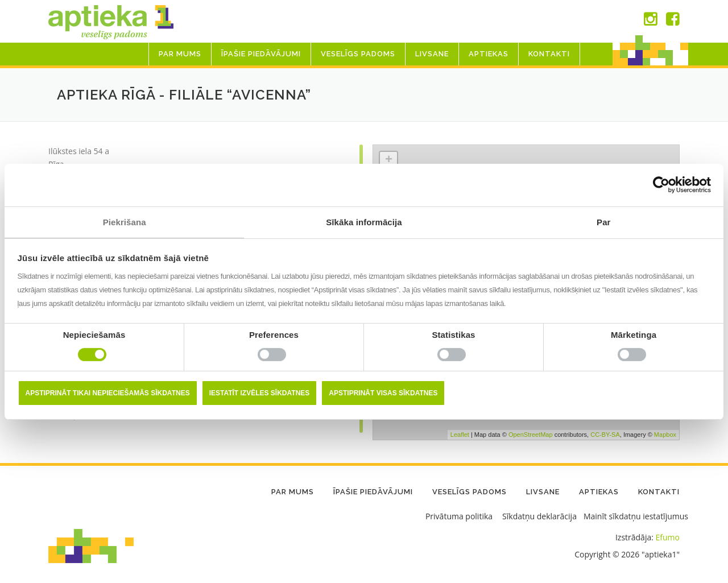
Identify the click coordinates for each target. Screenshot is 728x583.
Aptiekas (489, 54)
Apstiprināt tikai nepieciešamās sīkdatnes (108, 393)
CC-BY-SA (605, 435)
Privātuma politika (459, 516)
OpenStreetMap (531, 435)
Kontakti (549, 54)
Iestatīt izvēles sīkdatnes (260, 393)
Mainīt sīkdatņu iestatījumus (636, 516)
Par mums (180, 54)
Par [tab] (604, 222)
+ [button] (389, 160)
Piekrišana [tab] (125, 222)
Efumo (668, 537)
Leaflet (460, 435)
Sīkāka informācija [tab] (364, 222)
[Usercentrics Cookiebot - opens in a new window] (661, 185)
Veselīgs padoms (358, 54)
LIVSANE (432, 54)
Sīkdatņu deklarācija (539, 516)
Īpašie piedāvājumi (261, 54)
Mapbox (665, 435)
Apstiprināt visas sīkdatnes (383, 393)
